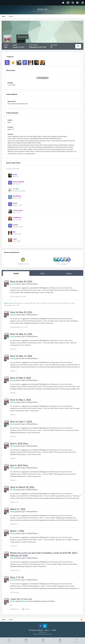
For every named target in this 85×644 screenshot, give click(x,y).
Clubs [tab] (42, 273)
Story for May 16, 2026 (21, 356)
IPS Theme (32, 630)
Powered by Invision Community (43, 634)
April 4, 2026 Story (19, 444)
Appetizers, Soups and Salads (44, 601)
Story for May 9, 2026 (21, 378)
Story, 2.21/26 (17, 577)
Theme (47, 630)
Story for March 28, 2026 (28, 303)
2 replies (26, 609)
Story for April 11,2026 (21, 422)
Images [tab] (69, 273)
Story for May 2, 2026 (21, 400)
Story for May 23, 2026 (21, 334)
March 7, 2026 (17, 531)
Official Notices (32, 284)
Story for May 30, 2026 (21, 282)
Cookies (54, 630)
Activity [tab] (16, 273)
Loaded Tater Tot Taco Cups (21, 599)
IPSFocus (40, 630)
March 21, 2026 (18, 509)
